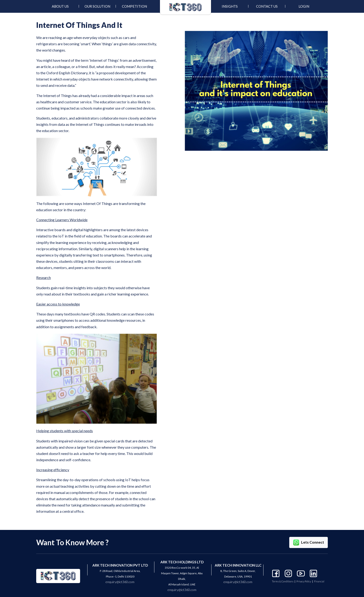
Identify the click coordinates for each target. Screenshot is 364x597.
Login (304, 6)
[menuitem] (60, 6)
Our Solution (97, 6)
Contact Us (267, 6)
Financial (319, 581)
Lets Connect (309, 542)
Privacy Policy (304, 581)
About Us (60, 6)
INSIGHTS (230, 6)
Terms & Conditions (283, 581)
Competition (134, 6)
